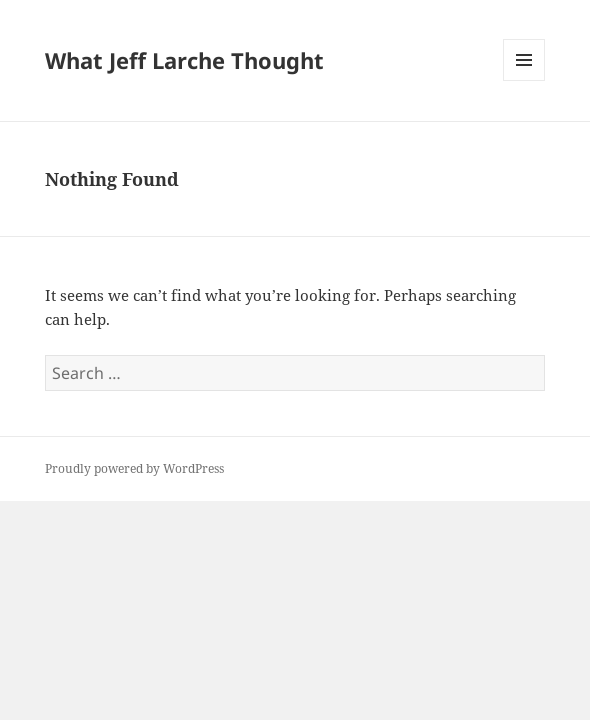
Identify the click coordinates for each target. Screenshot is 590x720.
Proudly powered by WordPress (134, 468)
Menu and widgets (524, 80)
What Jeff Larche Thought (184, 60)
